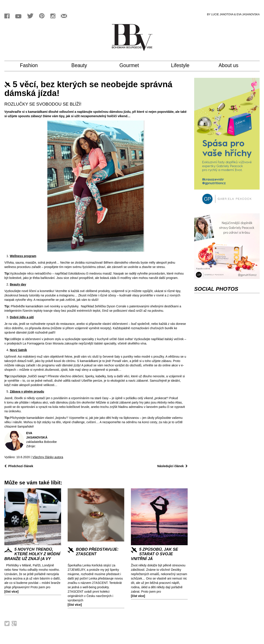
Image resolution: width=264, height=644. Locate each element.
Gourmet (133, 66)
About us (233, 66)
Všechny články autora (48, 457)
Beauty (83, 66)
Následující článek (172, 466)
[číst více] (11, 592)
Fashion (34, 66)
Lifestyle (184, 66)
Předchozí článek (19, 466)
